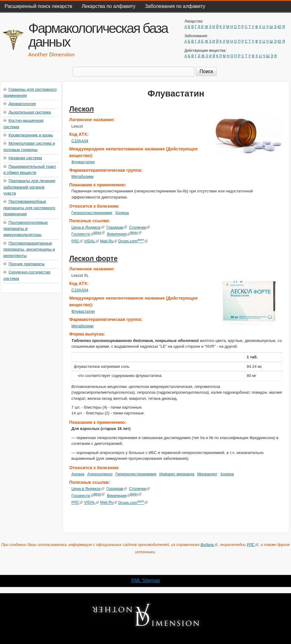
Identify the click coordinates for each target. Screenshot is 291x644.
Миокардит (207, 474)
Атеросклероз (100, 474)
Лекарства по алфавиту (109, 6)
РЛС (77, 241)
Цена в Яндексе (88, 227)
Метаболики (83, 176)
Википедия (119, 234)
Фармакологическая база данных (98, 35)
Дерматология (22, 104)
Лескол (82, 109)
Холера (122, 213)
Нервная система (25, 158)
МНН (99, 233)
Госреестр (83, 234)
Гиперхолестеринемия (92, 213)
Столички (140, 227)
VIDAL (91, 241)
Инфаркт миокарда (177, 474)
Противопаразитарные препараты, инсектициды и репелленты (29, 249)
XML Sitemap (145, 581)
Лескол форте (94, 259)
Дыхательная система (30, 112)
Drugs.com (133, 241)
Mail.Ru (109, 241)
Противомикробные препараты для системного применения (29, 208)
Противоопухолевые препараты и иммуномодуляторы (26, 229)
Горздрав (117, 227)
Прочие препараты (27, 264)
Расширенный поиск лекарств (38, 6)
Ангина (78, 474)
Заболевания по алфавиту (175, 6)
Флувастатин (83, 162)
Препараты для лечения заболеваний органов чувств (29, 187)
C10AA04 (80, 141)
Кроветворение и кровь (31, 135)
